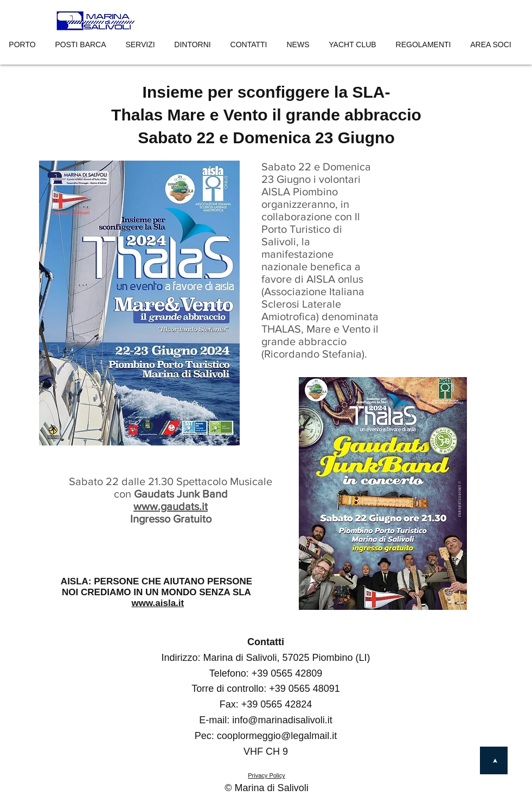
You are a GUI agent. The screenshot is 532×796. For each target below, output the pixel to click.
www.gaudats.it (171, 506)
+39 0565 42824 (277, 704)
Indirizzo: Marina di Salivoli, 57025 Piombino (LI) (265, 658)
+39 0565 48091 (305, 689)
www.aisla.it (158, 603)
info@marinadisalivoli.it (282, 720)
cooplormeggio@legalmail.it (277, 736)
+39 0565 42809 (287, 673)
